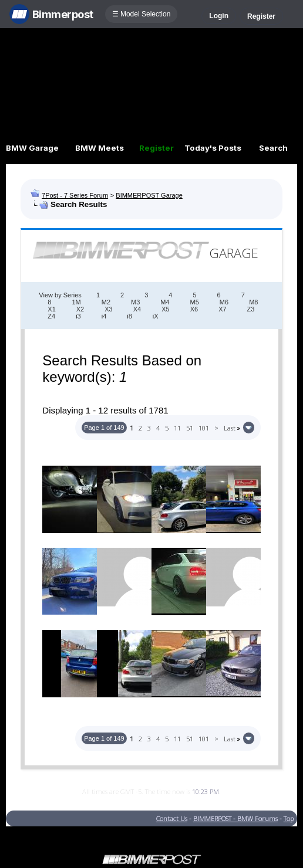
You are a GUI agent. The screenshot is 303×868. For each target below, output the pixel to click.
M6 (224, 302)
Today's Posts (213, 148)
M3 (135, 302)
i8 (129, 316)
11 (177, 428)
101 (204, 428)
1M (76, 302)
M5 (195, 302)
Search (273, 148)
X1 (51, 309)
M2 (106, 302)
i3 (78, 316)
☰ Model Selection (142, 14)
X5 (165, 309)
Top (289, 818)
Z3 (251, 309)
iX (156, 316)
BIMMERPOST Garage (149, 195)
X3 (108, 309)
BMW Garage (32, 148)
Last (232, 428)
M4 (165, 302)
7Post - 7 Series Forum (75, 195)
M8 (253, 302)
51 (190, 428)
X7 (222, 309)
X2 (80, 309)
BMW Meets (100, 148)
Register (261, 16)
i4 (104, 316)
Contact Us (172, 818)
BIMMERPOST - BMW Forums (235, 818)
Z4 (51, 316)
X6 (194, 309)
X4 (137, 309)
